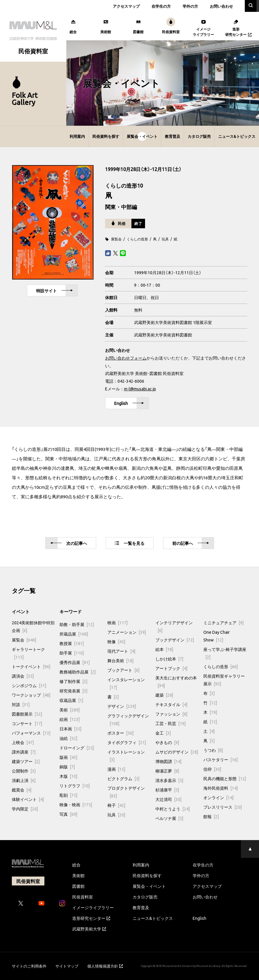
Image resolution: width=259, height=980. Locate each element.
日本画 (70, 729)
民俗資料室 (83, 897)
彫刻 (68, 795)
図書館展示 (27, 714)
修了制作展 (73, 681)
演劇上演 (24, 780)
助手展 (72, 653)
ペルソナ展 (169, 818)
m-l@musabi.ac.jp (140, 389)
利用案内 (77, 136)
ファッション (171, 714)
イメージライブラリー (93, 907)
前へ (191, 543)
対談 (21, 704)
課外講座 (24, 752)
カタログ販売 (199, 136)
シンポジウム (29, 685)
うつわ (213, 750)
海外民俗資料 (221, 788)
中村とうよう (173, 809)
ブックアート (123, 670)
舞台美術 (120, 660)
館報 (211, 816)
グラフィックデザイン (128, 719)
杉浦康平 (167, 790)
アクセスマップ (126, 6)
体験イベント (28, 799)
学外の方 (190, 6)
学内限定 (25, 809)
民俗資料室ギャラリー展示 (224, 680)
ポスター (120, 733)
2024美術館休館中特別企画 (33, 626)
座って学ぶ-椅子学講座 (225, 653)
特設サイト (54, 291)
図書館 (78, 886)
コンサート (27, 723)
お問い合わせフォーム (126, 358)
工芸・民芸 (170, 723)
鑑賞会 (22, 790)
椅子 (116, 805)
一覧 (130, 543)
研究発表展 (73, 691)
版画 (68, 757)
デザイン (122, 706)
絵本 (164, 649)
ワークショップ (31, 695)
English (129, 403)
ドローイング (77, 748)
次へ (69, 543)
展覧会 (116, 239)
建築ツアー (26, 761)
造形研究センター (91, 918)
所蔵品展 (74, 634)
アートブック (171, 668)
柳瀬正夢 (167, 771)
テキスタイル (171, 704)
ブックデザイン (175, 640)
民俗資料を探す (106, 136)
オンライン (218, 797)
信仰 (212, 769)
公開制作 (24, 771)
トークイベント (31, 666)
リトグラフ (75, 786)
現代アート (121, 651)
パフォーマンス (31, 733)
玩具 (165, 239)
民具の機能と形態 (225, 778)
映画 (118, 623)
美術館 (78, 875)
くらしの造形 (137, 239)
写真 (68, 814)
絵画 (70, 719)
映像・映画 (76, 805)
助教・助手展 (77, 624)
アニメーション (127, 632)
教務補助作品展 (78, 672)
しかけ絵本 (169, 659)
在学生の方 (161, 6)
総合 (76, 865)
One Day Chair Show (217, 636)
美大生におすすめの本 (176, 681)
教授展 (72, 643)
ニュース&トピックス (237, 136)
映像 (116, 641)
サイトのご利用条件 (29, 966)
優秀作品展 (75, 662)
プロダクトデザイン (126, 792)
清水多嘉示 (169, 780)
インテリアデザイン (174, 626)
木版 (68, 776)
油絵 (68, 738)
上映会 (23, 742)
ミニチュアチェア (223, 623)
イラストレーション (126, 756)
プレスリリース (223, 807)
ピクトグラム (123, 778)
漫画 (116, 769)
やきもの (167, 742)
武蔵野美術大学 (89, 929)
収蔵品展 (71, 700)
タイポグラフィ (127, 742)
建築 (164, 695)
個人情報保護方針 (105, 966)
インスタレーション (126, 683)
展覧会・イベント (142, 136)
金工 (163, 733)
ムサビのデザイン (177, 752)
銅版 (67, 767)
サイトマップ (67, 966)
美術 (70, 710)
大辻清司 (168, 799)
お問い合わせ (221, 6)
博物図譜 (168, 761)
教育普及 (173, 136)
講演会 (23, 676)
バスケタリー (221, 759)
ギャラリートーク (28, 653)
